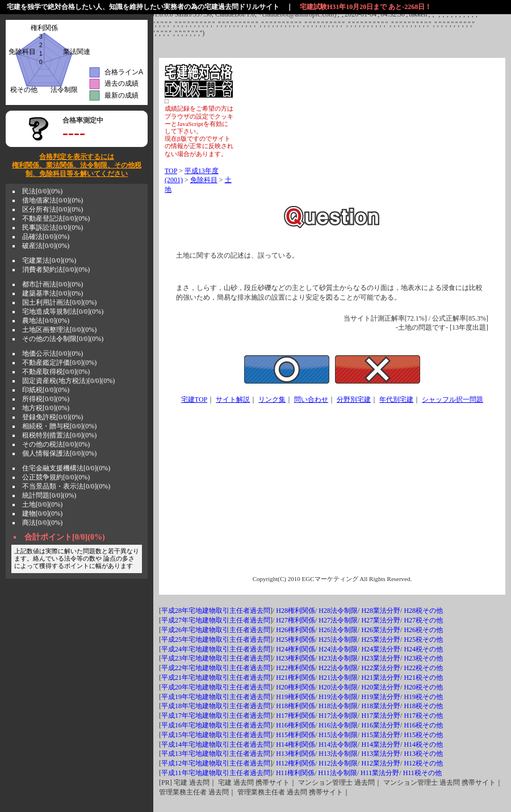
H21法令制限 (338, 678)
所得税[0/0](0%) (46, 399)
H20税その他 (423, 687)
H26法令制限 (338, 630)
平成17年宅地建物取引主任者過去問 (216, 716)
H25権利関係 (296, 639)
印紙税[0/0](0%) (46, 390)
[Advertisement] (367, 134)
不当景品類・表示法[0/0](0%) (66, 486)
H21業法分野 (381, 678)
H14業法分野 (381, 744)
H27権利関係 (296, 620)
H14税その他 (423, 744)
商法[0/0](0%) (42, 523)
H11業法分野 (380, 773)
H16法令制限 (338, 725)
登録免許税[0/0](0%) (53, 417)
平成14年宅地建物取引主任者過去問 (216, 744)
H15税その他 (423, 735)
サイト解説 (233, 399)
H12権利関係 (296, 763)
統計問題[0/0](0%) (49, 495)
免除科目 (204, 180)
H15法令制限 (338, 735)
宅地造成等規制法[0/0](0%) (63, 312)
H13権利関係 (296, 754)
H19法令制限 (338, 697)
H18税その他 (423, 706)
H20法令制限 (338, 687)
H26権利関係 (296, 630)
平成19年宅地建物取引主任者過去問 (216, 697)
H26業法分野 (381, 630)
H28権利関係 (296, 611)
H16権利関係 (296, 725)
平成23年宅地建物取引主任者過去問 (216, 658)
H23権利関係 (296, 658)
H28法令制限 (338, 611)
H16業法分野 (381, 725)
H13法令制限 (338, 754)
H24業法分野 (381, 649)
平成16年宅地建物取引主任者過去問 (216, 725)
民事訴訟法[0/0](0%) (53, 228)
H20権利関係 (296, 687)
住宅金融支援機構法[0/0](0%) (66, 468)
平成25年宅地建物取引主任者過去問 (216, 639)
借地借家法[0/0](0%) (53, 200)
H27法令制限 (338, 620)
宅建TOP (194, 399)
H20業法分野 (381, 687)
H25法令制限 (338, 639)
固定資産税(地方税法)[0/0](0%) (68, 381)
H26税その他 (423, 630)
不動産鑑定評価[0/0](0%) (59, 363)
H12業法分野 (381, 763)
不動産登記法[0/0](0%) (56, 218)
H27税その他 (423, 620)
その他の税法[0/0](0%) (56, 444)
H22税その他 (423, 668)
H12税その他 (423, 763)
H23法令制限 (338, 658)
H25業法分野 (381, 639)
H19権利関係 (296, 697)
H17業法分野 (381, 716)
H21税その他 (423, 678)
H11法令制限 (337, 773)
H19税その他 (423, 697)
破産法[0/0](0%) (46, 246)
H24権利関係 (296, 649)
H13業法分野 (381, 754)
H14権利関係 (296, 744)
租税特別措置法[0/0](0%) (59, 435)
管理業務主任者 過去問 (194, 792)
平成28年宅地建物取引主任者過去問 (216, 611)
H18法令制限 (338, 706)
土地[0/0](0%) (42, 504)
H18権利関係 (296, 706)
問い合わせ (311, 399)
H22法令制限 (338, 668)
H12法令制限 (338, 763)
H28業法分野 (381, 611)
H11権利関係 (295, 773)
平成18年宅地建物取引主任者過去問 (216, 706)
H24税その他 (423, 649)
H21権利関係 (296, 678)
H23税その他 (423, 658)
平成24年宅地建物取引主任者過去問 (216, 649)
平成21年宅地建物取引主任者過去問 (216, 678)
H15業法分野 (381, 735)
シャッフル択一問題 (453, 399)
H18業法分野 (381, 706)
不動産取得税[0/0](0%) (56, 372)
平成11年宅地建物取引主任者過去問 (216, 773)
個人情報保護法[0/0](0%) (59, 453)
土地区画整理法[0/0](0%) (59, 330)
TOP (171, 171)
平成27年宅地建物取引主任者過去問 (216, 620)
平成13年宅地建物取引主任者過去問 (216, 754)
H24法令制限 (338, 649)
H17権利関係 (296, 716)
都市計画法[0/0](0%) (53, 284)
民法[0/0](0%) (42, 191)
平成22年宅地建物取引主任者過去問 (216, 668)
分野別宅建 (354, 399)
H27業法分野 (381, 620)
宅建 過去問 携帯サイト (254, 782)
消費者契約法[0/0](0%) (56, 270)
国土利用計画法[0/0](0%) (59, 302)
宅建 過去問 (192, 782)
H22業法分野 (381, 668)
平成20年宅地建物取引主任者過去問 (216, 687)
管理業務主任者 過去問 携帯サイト (290, 792)
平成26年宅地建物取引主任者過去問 (216, 630)
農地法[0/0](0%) (46, 321)
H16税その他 (423, 725)
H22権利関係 (296, 668)
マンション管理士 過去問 (336, 782)
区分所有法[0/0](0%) (53, 209)
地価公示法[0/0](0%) (53, 354)
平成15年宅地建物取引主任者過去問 (216, 735)
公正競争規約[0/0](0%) (56, 477)
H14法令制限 (338, 744)
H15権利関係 (296, 735)
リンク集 (272, 399)
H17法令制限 (338, 716)
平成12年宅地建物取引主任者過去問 (216, 763)
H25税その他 (423, 639)
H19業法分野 (381, 697)
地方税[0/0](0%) (46, 408)
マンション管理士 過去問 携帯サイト (439, 782)
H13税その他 (423, 754)
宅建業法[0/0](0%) (49, 260)
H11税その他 (422, 773)
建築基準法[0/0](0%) (53, 293)
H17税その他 (423, 716)
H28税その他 (423, 611)
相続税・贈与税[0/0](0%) (59, 426)
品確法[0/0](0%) (46, 237)
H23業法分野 (381, 658)
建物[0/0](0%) (42, 514)
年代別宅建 (396, 399)
